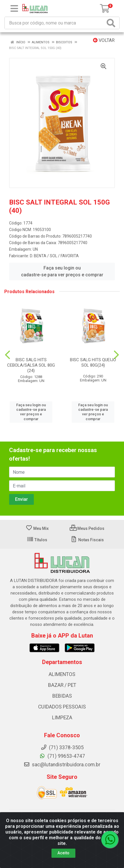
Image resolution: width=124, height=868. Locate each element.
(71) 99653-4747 (62, 756)
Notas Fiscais (87, 540)
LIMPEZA (62, 718)
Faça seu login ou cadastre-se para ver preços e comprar (62, 271)
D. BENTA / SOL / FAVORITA (54, 256)
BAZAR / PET (62, 685)
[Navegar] (8, 355)
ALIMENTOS (62, 674)
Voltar (104, 40)
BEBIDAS (62, 696)
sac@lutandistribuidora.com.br (62, 765)
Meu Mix (37, 528)
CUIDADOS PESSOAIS (62, 707)
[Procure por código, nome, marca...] (55, 23)
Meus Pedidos (87, 528)
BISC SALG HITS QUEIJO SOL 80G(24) (93, 362)
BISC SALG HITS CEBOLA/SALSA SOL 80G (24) (31, 365)
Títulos (37, 540)
